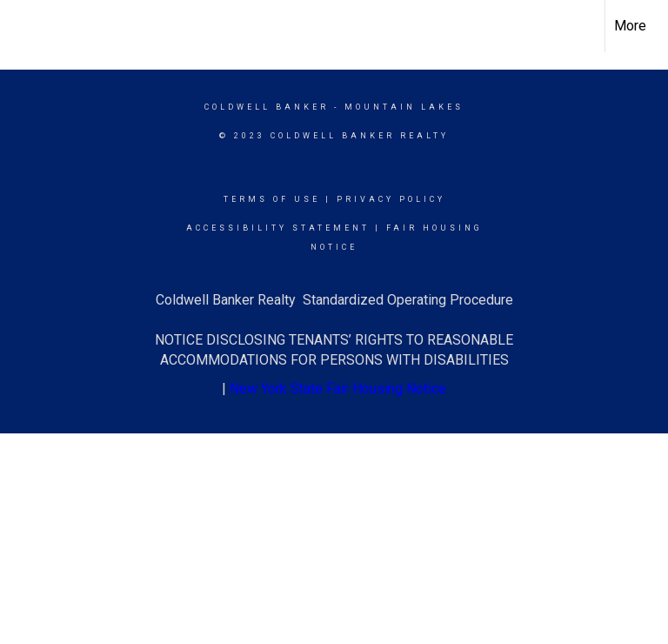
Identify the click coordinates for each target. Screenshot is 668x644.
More (630, 26)
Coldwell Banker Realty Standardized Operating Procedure (334, 300)
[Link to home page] (22, 26)
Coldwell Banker (267, 107)
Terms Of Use (272, 199)
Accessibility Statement (278, 228)
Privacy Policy (391, 199)
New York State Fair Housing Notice (338, 389)
